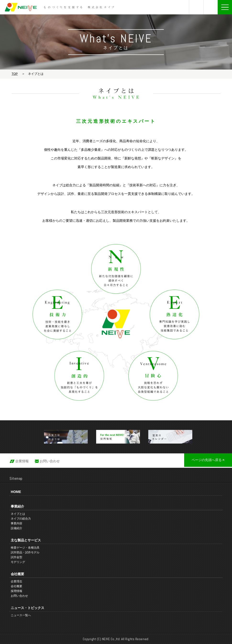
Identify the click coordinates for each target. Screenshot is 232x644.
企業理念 (17, 581)
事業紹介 (17, 506)
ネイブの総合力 (21, 519)
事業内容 (17, 523)
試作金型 (17, 557)
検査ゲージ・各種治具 (25, 548)
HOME (16, 492)
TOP (15, 74)
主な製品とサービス (26, 540)
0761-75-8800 (196, 7)
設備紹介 (17, 528)
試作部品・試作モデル (25, 552)
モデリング (18, 562)
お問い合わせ (211, 7)
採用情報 (17, 591)
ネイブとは (18, 514)
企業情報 (22, 461)
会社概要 (17, 574)
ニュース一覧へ (21, 615)
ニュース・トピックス (28, 608)
